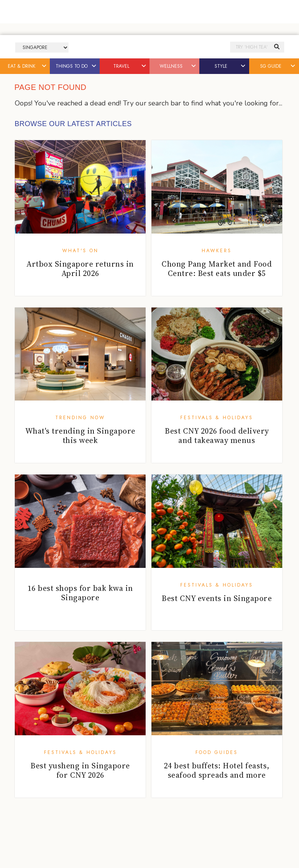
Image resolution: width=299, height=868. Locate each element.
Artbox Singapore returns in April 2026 (80, 269)
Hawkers (217, 251)
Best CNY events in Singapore (217, 598)
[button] (45, 66)
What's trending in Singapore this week (80, 436)
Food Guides (217, 752)
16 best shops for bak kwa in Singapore (80, 593)
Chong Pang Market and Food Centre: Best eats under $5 (217, 269)
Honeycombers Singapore (150, 47)
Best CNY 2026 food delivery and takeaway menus (217, 436)
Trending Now (80, 418)
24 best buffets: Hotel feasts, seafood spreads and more (217, 770)
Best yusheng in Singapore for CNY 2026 (80, 770)
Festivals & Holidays (217, 418)
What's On (80, 251)
